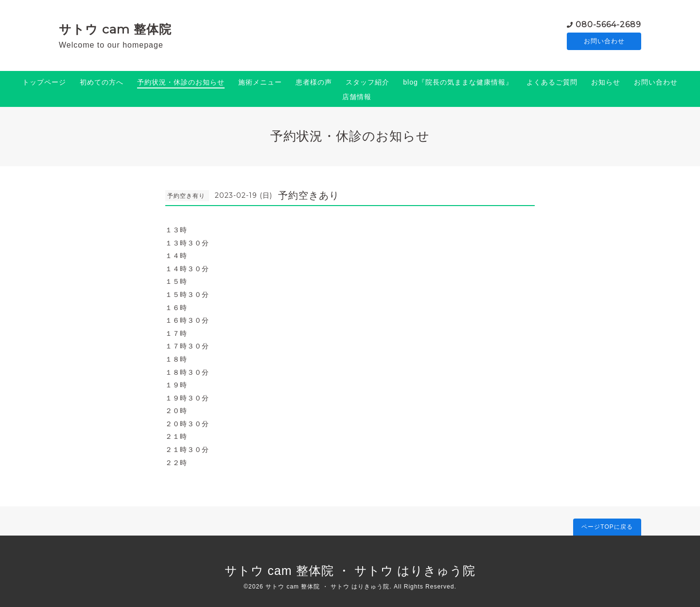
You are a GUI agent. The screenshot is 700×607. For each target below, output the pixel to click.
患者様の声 (314, 82)
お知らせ (606, 82)
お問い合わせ (604, 41)
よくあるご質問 (552, 82)
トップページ (44, 82)
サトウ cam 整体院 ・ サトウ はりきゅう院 (350, 571)
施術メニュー (260, 82)
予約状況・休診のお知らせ (181, 82)
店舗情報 (357, 97)
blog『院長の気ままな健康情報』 (458, 82)
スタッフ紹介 (367, 82)
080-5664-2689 (608, 24)
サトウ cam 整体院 (115, 29)
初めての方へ (102, 82)
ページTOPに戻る (607, 527)
